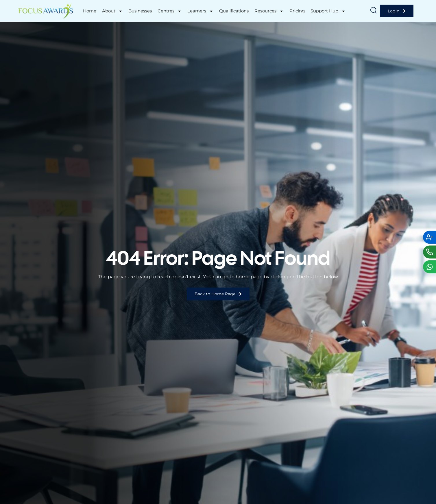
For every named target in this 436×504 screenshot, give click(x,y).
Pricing (297, 11)
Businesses (140, 11)
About (112, 11)
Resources (269, 11)
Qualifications (234, 11)
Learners (200, 11)
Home (90, 11)
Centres (170, 11)
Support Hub (328, 11)
